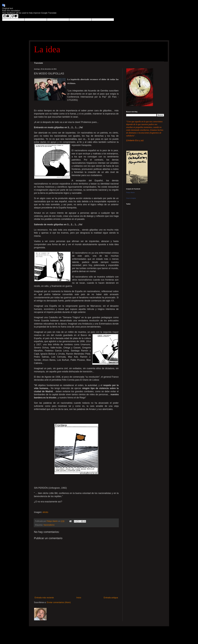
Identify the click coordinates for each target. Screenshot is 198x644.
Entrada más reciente (44, 598)
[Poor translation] (14, 16)
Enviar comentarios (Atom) (59, 602)
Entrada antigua (111, 598)
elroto (45, 512)
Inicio (79, 598)
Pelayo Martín (130, 193)
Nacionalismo (49, 525)
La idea (47, 49)
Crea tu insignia (131, 198)
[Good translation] (6, 16)
